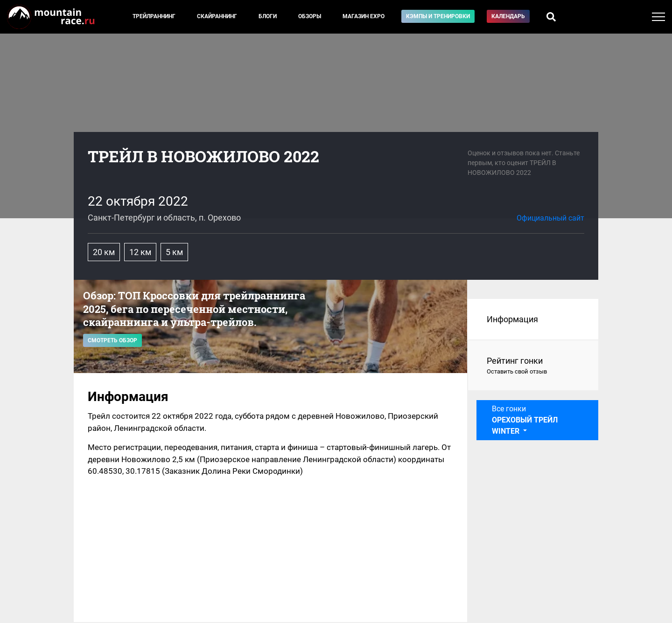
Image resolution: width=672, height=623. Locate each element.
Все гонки (525, 420)
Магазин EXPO (364, 16)
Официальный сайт (550, 218)
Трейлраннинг (154, 16)
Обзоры (310, 16)
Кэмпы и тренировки (438, 16)
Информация (512, 319)
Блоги (268, 16)
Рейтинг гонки (533, 366)
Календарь (508, 16)
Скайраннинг (217, 16)
